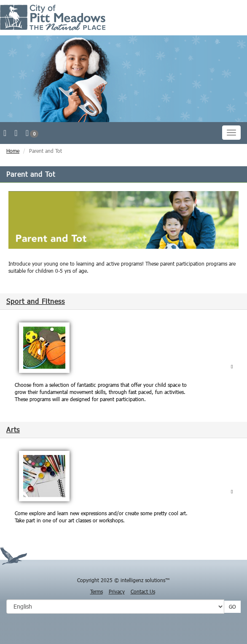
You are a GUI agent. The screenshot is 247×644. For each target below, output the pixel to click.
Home (13, 151)
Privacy (117, 591)
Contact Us (143, 591)
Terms (97, 591)
